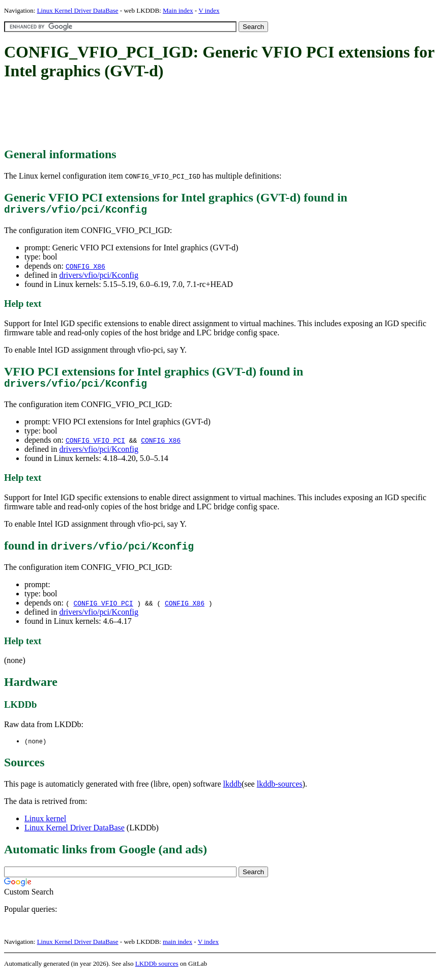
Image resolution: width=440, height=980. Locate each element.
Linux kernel (45, 824)
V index (209, 10)
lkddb (232, 789)
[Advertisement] (189, 114)
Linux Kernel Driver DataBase (78, 10)
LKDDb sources (157, 969)
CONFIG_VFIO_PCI (95, 445)
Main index (178, 10)
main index (178, 947)
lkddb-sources (280, 789)
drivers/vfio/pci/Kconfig (99, 278)
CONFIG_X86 (85, 269)
